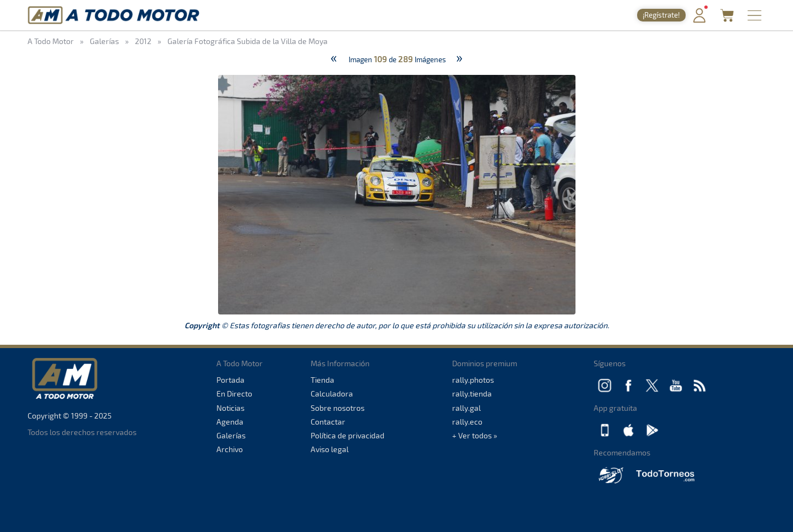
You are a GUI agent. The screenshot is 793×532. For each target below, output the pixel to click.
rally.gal (466, 408)
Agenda (230, 422)
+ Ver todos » (475, 435)
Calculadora (332, 393)
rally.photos (473, 380)
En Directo (234, 393)
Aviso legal (330, 449)
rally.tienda (472, 393)
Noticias (230, 408)
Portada (230, 380)
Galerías (231, 435)
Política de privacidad (347, 435)
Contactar (328, 422)
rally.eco (467, 422)
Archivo (230, 449)
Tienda (322, 380)
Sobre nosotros (338, 408)
